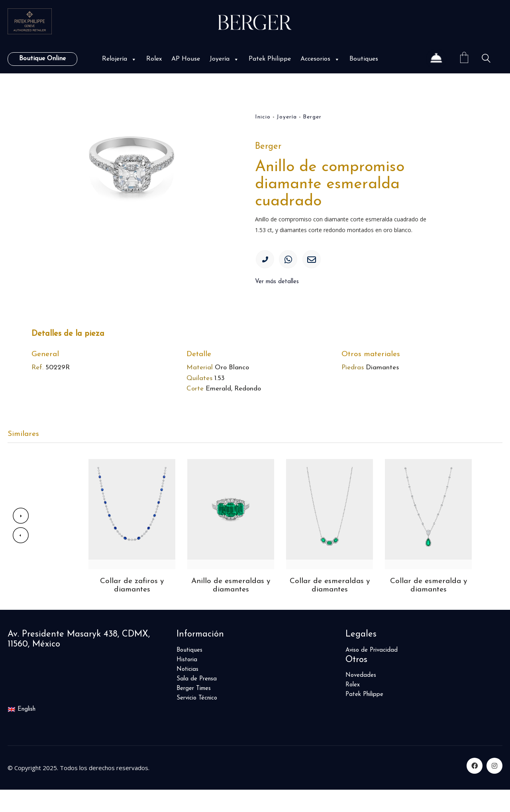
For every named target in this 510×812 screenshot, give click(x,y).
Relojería (119, 59)
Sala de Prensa (197, 701)
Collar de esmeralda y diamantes (429, 607)
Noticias (187, 691)
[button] (133, 59)
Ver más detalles (277, 285)
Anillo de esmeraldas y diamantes (231, 607)
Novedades (361, 697)
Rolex (154, 59)
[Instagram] (494, 788)
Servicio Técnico (197, 720)
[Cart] (464, 59)
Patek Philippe (270, 59)
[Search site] (486, 60)
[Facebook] (475, 788)
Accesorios (320, 59)
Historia (187, 682)
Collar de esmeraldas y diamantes (330, 607)
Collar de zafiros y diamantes (132, 607)
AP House (186, 59)
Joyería (224, 59)
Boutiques (364, 59)
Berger (312, 117)
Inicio (263, 117)
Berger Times (194, 710)
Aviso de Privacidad (372, 672)
